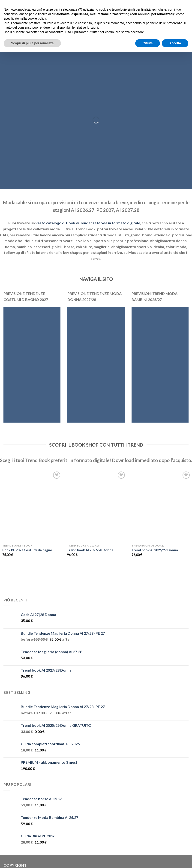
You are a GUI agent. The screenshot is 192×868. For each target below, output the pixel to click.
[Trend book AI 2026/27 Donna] (161, 506)
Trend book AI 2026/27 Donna (155, 550)
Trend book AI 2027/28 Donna (90, 550)
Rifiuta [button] (148, 43)
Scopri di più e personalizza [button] (32, 43)
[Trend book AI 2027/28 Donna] (97, 506)
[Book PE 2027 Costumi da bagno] (32, 506)
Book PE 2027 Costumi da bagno (27, 550)
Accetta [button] (175, 43)
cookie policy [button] (37, 18)
